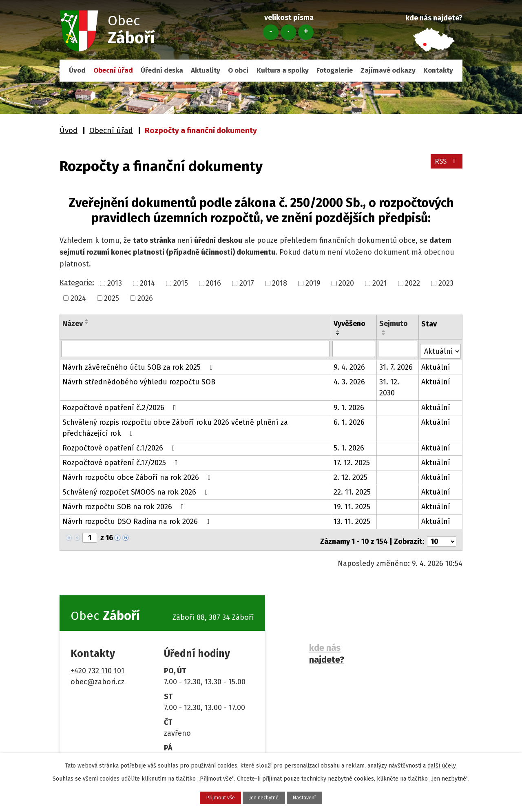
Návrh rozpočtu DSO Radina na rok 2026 (138, 519)
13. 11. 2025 (352, 519)
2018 (280, 283)
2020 (346, 283)
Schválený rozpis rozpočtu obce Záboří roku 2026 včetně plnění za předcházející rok (175, 425)
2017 (247, 283)
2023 (446, 283)
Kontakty (438, 70)
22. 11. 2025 (353, 490)
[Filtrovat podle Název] (196, 348)
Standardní (288, 32)
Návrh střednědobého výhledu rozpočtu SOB (139, 379)
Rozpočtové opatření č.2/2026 (121, 405)
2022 (413, 283)
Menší (271, 32)
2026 (145, 298)
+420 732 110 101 (97, 665)
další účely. (442, 764)
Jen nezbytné (264, 797)
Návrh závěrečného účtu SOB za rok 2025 (139, 365)
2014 (147, 283)
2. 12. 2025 (351, 475)
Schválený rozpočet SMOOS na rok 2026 (137, 490)
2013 (115, 283)
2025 (112, 298)
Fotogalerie (335, 70)
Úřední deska (162, 70)
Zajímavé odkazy (388, 70)
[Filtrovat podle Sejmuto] (398, 348)
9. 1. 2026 (349, 405)
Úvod (77, 70)
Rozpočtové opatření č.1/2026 (120, 446)
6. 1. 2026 (349, 420)
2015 (181, 283)
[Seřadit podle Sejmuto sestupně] (384, 334)
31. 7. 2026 (396, 365)
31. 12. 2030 (390, 385)
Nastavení (319, 797)
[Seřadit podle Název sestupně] (87, 323)
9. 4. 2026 (350, 365)
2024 (78, 298)
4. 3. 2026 (350, 379)
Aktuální (436, 365)
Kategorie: (77, 283)
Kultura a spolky (283, 70)
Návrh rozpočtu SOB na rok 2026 (125, 504)
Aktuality (206, 70)
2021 (380, 283)
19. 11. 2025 (352, 504)
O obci (238, 70)
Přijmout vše (207, 797)
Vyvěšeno (350, 324)
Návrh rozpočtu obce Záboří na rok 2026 (138, 475)
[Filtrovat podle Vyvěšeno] (354, 348)
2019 (313, 283)
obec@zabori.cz (97, 676)
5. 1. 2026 (349, 446)
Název (73, 324)
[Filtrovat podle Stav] (441, 348)
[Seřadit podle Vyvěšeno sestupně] (338, 334)
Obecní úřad (113, 70)
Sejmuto (394, 324)
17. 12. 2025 (352, 460)
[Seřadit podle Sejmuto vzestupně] (384, 331)
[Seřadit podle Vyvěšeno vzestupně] (338, 331)
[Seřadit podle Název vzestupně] (87, 320)
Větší (306, 32)
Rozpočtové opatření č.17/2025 (122, 460)
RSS (446, 165)
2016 (213, 283)
